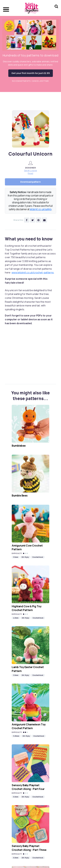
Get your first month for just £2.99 (31, 73)
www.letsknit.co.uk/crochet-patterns (33, 273)
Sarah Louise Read (31, 172)
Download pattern (31, 182)
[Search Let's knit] (56, 10)
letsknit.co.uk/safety (41, 209)
